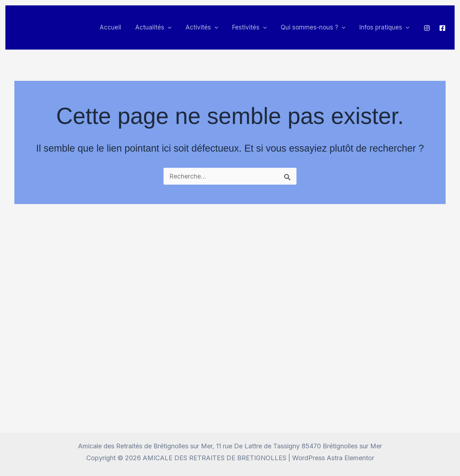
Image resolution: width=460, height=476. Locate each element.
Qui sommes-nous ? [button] (316, 27)
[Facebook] (442, 28)
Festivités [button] (254, 27)
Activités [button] (208, 27)
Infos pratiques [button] (385, 27)
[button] (176, 27)
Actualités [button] (161, 27)
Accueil (120, 27)
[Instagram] (427, 28)
